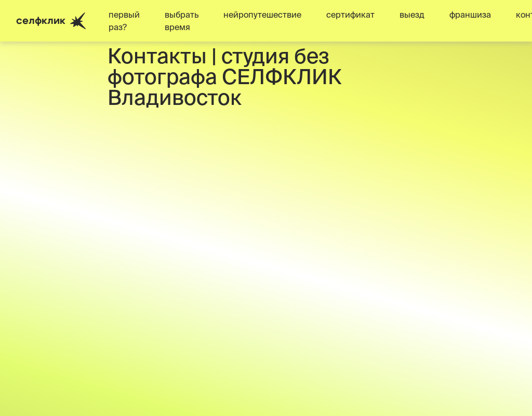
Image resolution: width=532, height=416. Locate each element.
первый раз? (124, 21)
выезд (412, 15)
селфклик (51, 21)
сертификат (350, 15)
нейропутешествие (262, 15)
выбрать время (182, 21)
